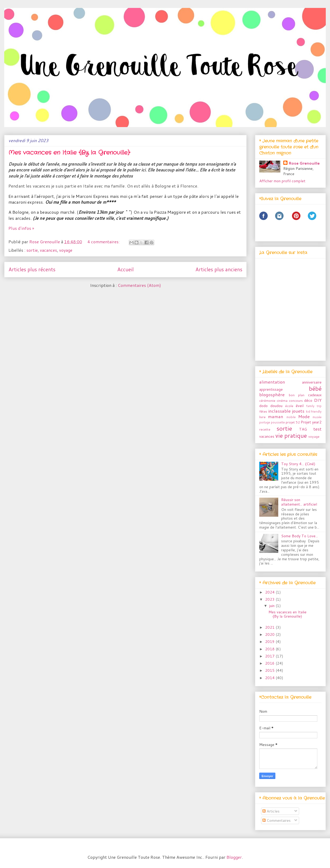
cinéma (282, 400)
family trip (314, 406)
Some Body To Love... (300, 536)
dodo (263, 406)
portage (265, 422)
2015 (270, 670)
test (317, 429)
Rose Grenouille (304, 163)
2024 (270, 592)
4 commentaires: (104, 242)
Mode (304, 416)
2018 (270, 649)
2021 (270, 627)
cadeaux (315, 395)
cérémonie (267, 400)
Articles (271, 811)
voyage (66, 250)
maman (276, 416)
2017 (270, 656)
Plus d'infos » (21, 228)
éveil (300, 406)
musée (317, 417)
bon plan (297, 395)
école (289, 406)
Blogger (234, 857)
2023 (270, 599)
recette (265, 429)
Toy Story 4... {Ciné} (298, 464)
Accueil (125, 269)
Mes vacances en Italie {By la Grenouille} (69, 153)
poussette (278, 422)
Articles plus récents (32, 269)
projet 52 (293, 422)
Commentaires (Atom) (139, 285)
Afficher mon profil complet (282, 181)
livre (262, 417)
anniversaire (312, 382)
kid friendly (314, 412)
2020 (270, 634)
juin (272, 606)
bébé (315, 388)
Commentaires (277, 820)
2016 (270, 663)
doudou (276, 406)
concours (296, 400)
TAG (303, 429)
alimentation (272, 382)
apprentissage (271, 389)
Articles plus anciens (219, 269)
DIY (318, 400)
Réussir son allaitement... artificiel (299, 502)
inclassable (279, 411)
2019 (270, 642)
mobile (291, 417)
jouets (298, 411)
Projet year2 (311, 422)
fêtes (263, 411)
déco (308, 400)
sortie (32, 250)
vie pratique (291, 435)
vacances (48, 250)
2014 (270, 678)
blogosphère (272, 395)
